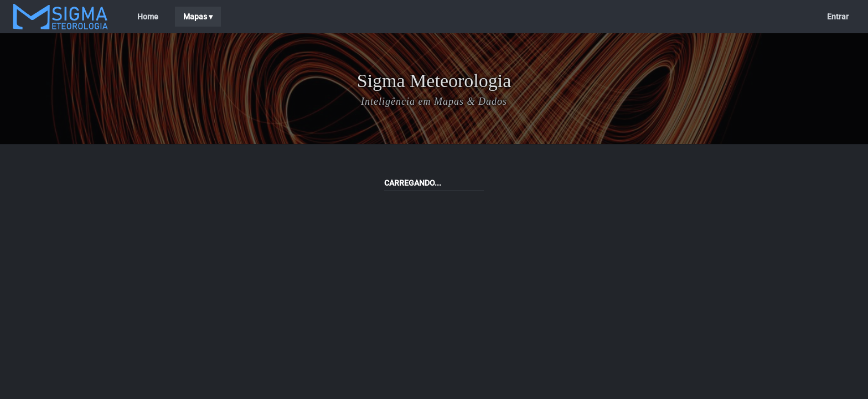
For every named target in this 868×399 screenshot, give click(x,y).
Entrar (838, 17)
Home (148, 17)
